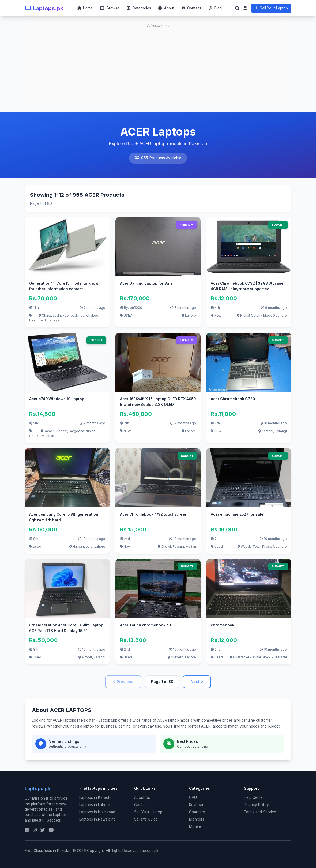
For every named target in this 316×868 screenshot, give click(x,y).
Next (197, 682)
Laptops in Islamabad (97, 812)
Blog (215, 8)
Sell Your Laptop (271, 8)
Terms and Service (260, 812)
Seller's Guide (146, 819)
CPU (193, 797)
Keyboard (197, 805)
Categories (139, 8)
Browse (110, 8)
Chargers (197, 812)
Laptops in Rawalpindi (98, 819)
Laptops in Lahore (95, 805)
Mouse (195, 826)
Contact (191, 8)
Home (85, 8)
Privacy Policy (256, 805)
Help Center (254, 797)
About (166, 8)
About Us (142, 797)
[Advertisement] (158, 50)
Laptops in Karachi (95, 797)
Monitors (197, 819)
